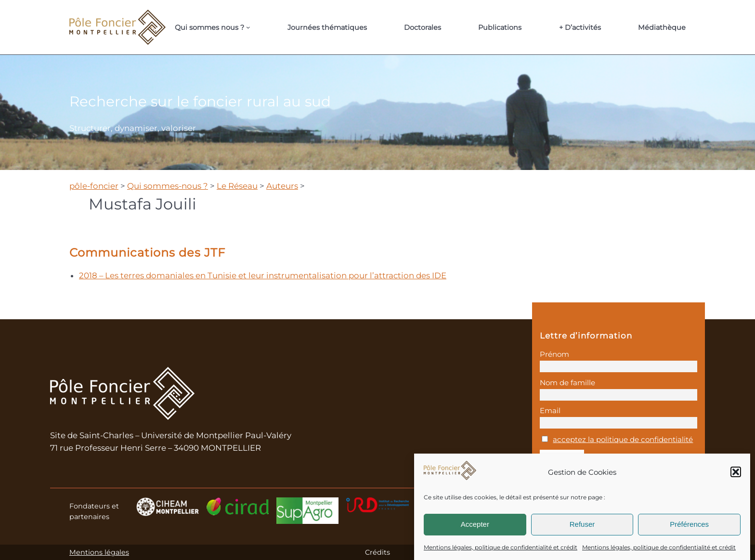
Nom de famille (567, 383)
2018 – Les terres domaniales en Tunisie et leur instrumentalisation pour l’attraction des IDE (263, 275)
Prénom (554, 354)
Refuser (582, 524)
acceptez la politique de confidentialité (623, 439)
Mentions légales (99, 552)
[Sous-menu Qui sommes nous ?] (248, 27)
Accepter (475, 524)
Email (550, 410)
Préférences (689, 524)
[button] (736, 472)
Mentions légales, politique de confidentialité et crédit (501, 547)
